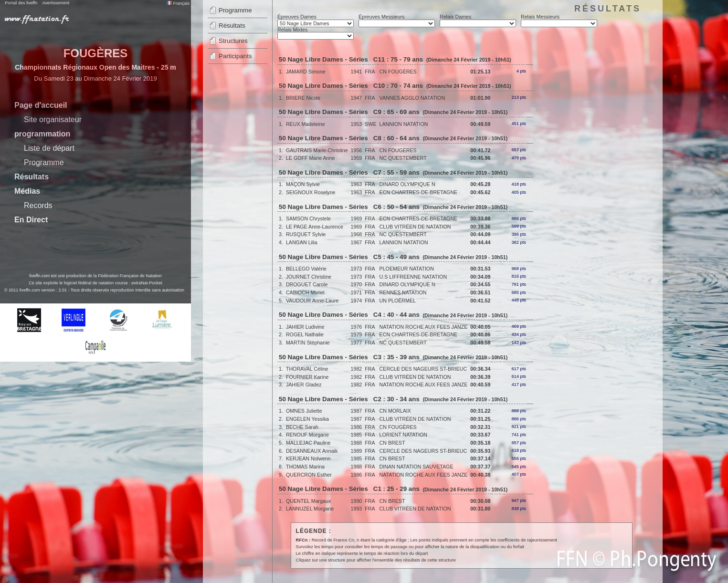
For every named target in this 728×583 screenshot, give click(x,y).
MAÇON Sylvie (303, 184)
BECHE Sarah (302, 427)
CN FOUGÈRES (398, 72)
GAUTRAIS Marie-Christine (317, 150)
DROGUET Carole (307, 284)
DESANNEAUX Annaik (312, 451)
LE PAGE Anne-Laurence (315, 227)
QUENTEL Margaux (308, 501)
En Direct (31, 220)
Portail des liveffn (21, 3)
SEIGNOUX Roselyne (311, 192)
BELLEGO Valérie (306, 269)
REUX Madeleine (306, 124)
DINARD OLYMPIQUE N (407, 184)
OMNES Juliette (304, 411)
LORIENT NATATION (403, 435)
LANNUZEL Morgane (310, 509)
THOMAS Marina (305, 467)
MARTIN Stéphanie (308, 343)
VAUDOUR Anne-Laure (312, 301)
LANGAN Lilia (302, 242)
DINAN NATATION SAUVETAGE (417, 467)
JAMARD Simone (306, 72)
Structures (233, 41)
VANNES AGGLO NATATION (412, 98)
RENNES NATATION (403, 292)
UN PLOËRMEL (398, 301)
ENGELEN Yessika (307, 419)
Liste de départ (49, 148)
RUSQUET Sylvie (306, 234)
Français (178, 3)
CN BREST (392, 443)
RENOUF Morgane (307, 435)
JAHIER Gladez (304, 385)
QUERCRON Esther (309, 475)
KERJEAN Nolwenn (308, 458)
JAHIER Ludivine (305, 327)
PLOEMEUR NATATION (407, 269)
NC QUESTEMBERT (403, 158)
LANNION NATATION (404, 124)
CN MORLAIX (395, 411)
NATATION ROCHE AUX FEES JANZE (424, 327)
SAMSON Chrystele (308, 219)
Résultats (32, 177)
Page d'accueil (41, 105)
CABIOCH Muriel (305, 292)
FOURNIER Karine (307, 377)
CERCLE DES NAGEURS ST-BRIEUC (423, 369)
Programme (44, 162)
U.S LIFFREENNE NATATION (413, 277)
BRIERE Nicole (303, 98)
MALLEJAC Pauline (308, 443)
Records (38, 205)
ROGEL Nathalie (305, 334)
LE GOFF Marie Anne (310, 158)
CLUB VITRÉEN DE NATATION (415, 227)
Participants (235, 56)
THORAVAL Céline (307, 369)
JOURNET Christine (309, 277)
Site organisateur (53, 120)
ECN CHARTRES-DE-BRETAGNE (419, 192)
